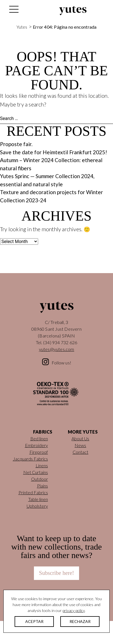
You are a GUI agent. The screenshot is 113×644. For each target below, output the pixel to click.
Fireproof (39, 452)
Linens (42, 465)
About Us (80, 438)
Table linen (38, 499)
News (80, 445)
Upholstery (37, 506)
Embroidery (36, 445)
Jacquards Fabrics (30, 459)
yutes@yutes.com (57, 349)
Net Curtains (36, 472)
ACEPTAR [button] (34, 621)
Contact (80, 452)
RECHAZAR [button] (80, 621)
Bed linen (39, 438)
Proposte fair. (16, 144)
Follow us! (61, 363)
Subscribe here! (56, 573)
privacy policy (74, 610)
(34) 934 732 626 (60, 342)
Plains (42, 486)
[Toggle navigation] (13, 11)
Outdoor (40, 479)
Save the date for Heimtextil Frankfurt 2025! (54, 152)
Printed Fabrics (33, 492)
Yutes (73, 11)
